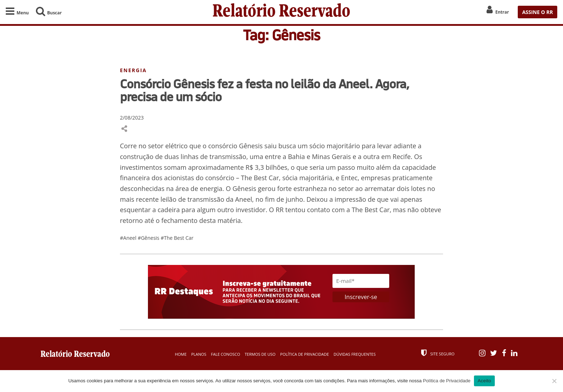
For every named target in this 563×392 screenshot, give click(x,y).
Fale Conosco (226, 354)
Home (181, 354)
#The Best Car (177, 238)
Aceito (484, 381)
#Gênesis (149, 238)
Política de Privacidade (304, 354)
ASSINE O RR (538, 12)
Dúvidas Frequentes (355, 354)
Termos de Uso (260, 354)
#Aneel (129, 238)
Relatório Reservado (281, 12)
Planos (199, 354)
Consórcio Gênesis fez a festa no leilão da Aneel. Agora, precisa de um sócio (264, 90)
